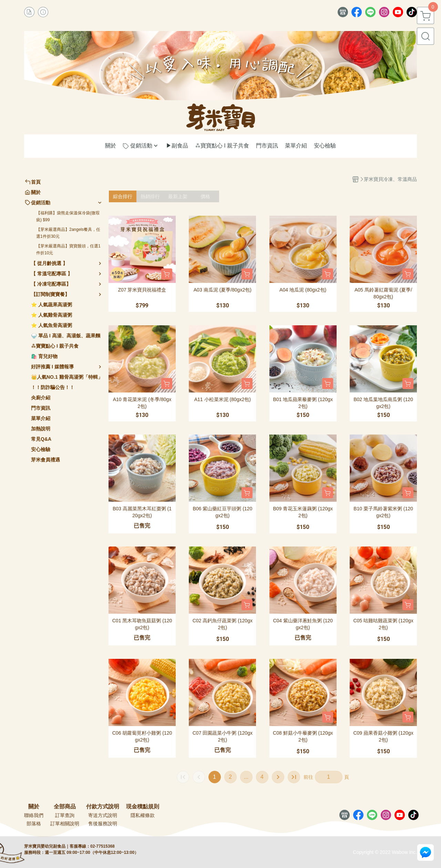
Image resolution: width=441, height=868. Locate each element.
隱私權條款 (143, 815)
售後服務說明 (103, 824)
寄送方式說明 (103, 815)
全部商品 (65, 807)
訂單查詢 (65, 815)
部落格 (34, 824)
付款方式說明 (103, 807)
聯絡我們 (34, 815)
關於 (34, 807)
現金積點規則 (143, 807)
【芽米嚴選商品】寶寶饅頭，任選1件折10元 (68, 249)
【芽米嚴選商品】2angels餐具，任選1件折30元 (68, 233)
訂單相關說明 (65, 824)
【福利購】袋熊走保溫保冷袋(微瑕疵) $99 (68, 216)
